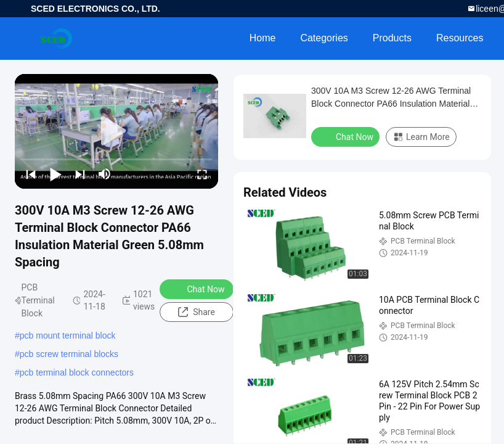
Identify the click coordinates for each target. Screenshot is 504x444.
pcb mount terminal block (68, 335)
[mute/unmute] (105, 174)
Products (392, 38)
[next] (80, 174)
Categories (324, 38)
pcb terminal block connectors (77, 372)
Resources (460, 38)
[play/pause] (55, 174)
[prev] (31, 174)
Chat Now (197, 289)
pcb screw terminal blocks (69, 354)
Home (263, 38)
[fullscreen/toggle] (202, 174)
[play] (116, 131)
